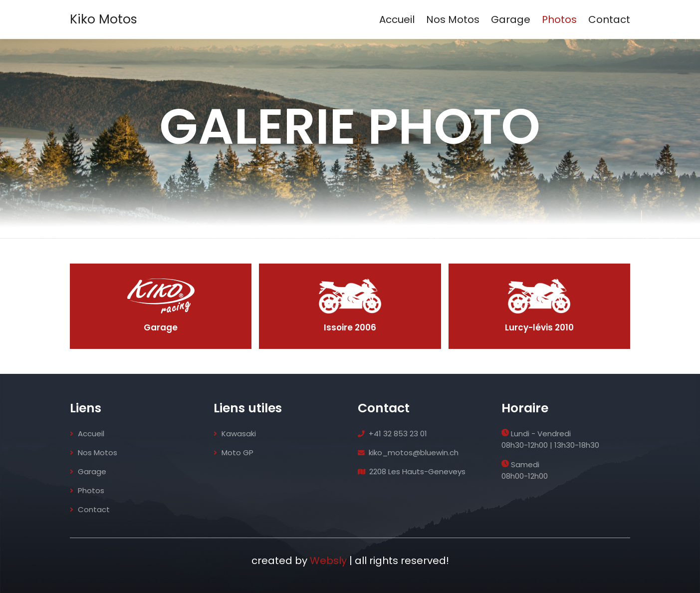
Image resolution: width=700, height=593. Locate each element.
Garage (511, 19)
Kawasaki (235, 434)
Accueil (397, 19)
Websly (328, 561)
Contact (609, 19)
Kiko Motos (104, 19)
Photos (559, 19)
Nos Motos (453, 19)
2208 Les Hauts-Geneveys (412, 471)
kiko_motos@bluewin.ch (409, 452)
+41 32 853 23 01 (393, 434)
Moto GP (234, 452)
